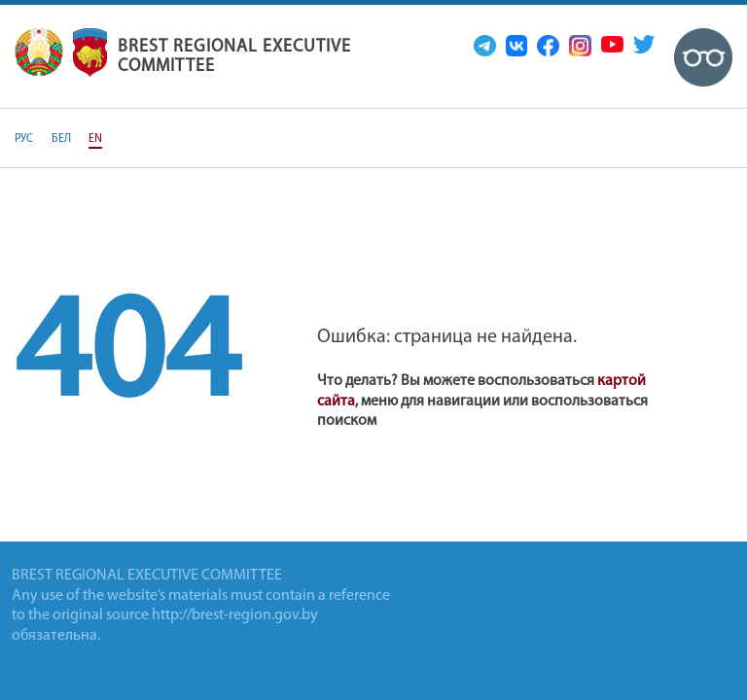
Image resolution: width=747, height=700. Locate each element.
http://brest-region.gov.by (235, 615)
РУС (24, 139)
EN (95, 139)
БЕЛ (61, 139)
